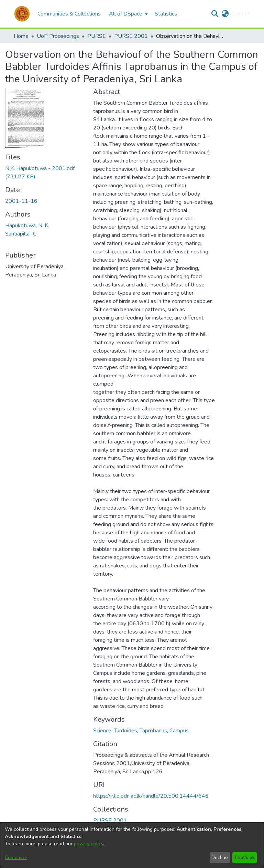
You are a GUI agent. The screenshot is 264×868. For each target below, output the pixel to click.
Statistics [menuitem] (166, 14)
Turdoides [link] (125, 731)
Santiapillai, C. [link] (21, 234)
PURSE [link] (97, 36)
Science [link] (102, 731)
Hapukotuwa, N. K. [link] (27, 226)
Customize (16, 857)
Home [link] (21, 36)
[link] (110, 820)
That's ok (244, 857)
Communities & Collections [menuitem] (69, 14)
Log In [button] (239, 14)
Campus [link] (179, 731)
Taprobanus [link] (153, 731)
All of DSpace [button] (126, 14)
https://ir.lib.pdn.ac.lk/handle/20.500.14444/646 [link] (151, 796)
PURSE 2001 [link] (131, 36)
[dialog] (132, 845)
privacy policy (89, 844)
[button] (22, 14)
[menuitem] (128, 14)
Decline (220, 857)
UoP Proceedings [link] (58, 36)
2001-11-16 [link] (21, 201)
